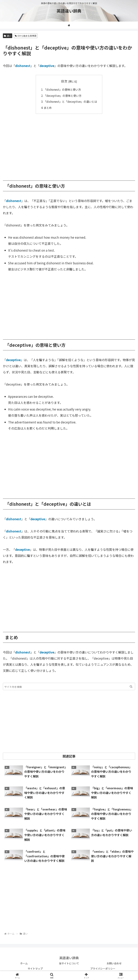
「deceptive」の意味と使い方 (63, 96)
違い (8, 36)
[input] (69, 686)
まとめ (48, 108)
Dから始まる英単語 (26, 36)
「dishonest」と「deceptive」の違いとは (70, 101)
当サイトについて (69, 963)
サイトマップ (35, 969)
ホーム (24, 963)
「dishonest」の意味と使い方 (62, 89)
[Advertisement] (69, 145)
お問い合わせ (114, 963)
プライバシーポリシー (103, 969)
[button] (131, 686)
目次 (64, 81)
